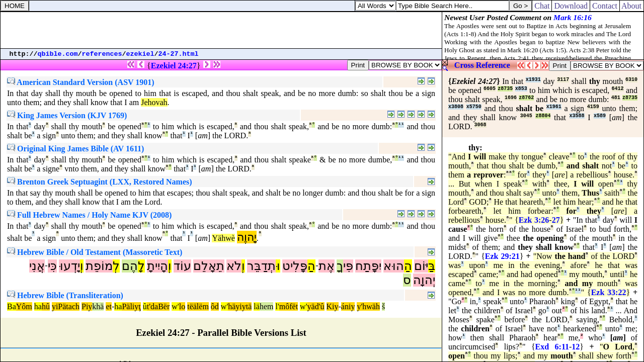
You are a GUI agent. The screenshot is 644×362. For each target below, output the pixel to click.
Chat (542, 6)
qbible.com (58, 54)
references (102, 54)
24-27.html (179, 54)
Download (571, 6)
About (632, 6)
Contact (605, 6)
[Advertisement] (221, 30)
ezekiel (140, 54)
